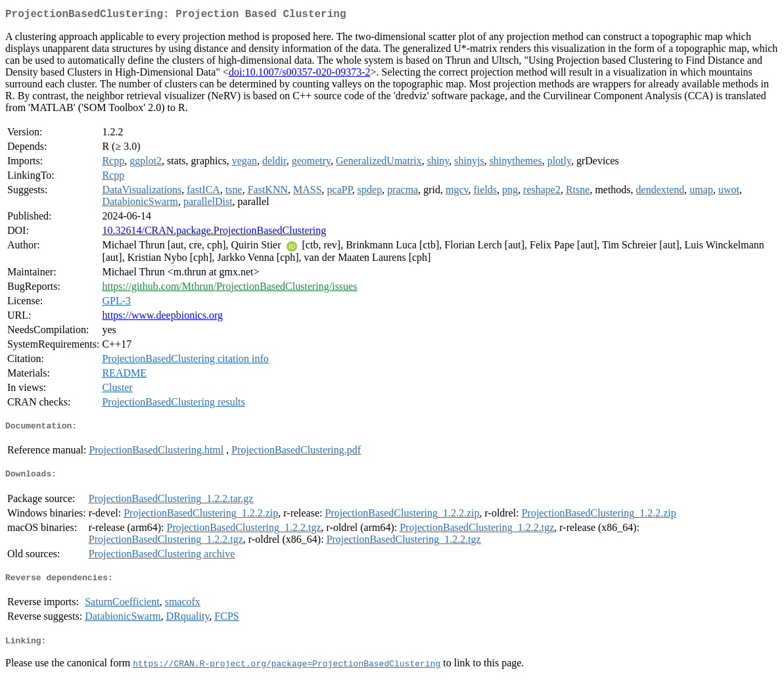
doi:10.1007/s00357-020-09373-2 (300, 75)
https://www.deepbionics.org (162, 318)
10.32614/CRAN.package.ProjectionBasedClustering (214, 233)
